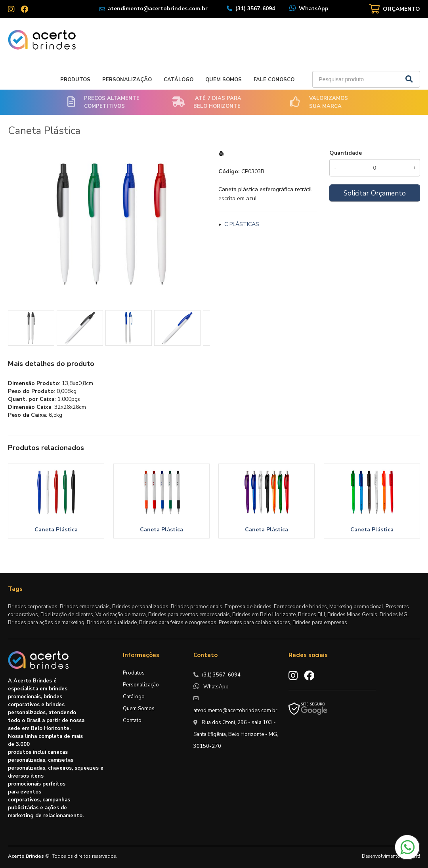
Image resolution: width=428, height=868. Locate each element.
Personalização (127, 80)
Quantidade (346, 153)
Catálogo (179, 80)
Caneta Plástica (56, 530)
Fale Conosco (274, 80)
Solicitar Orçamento (375, 193)
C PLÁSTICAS (242, 224)
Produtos (75, 80)
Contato (132, 720)
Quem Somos (224, 80)
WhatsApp (314, 9)
